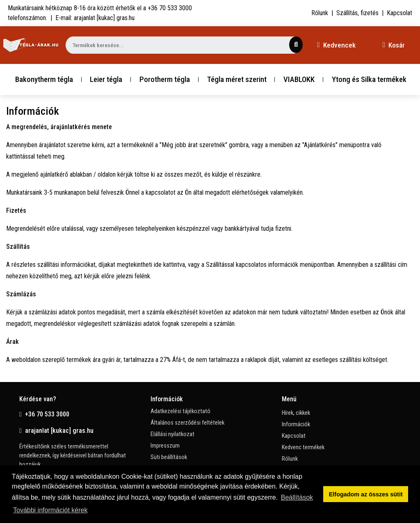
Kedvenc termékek (303, 447)
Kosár (394, 45)
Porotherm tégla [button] (165, 79)
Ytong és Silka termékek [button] (369, 79)
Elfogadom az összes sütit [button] (366, 494)
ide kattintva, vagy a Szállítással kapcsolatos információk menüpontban (244, 265)
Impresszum (165, 446)
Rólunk (320, 13)
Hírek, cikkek (296, 413)
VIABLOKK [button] (299, 79)
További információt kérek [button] (50, 510)
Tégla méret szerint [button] (237, 79)
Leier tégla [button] (106, 79)
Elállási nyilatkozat (172, 434)
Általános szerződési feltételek (187, 423)
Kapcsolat (399, 13)
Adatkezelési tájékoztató (180, 411)
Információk (296, 424)
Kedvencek (336, 45)
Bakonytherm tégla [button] (44, 79)
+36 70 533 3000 (44, 414)
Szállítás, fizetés (357, 13)
